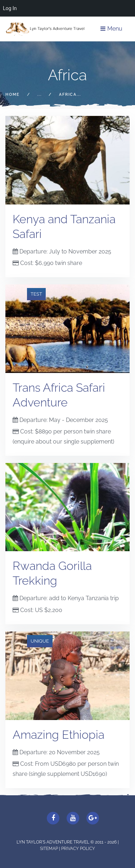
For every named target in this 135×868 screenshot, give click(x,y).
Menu (111, 29)
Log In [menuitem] (10, 8)
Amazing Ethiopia (58, 735)
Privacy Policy (78, 849)
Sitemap (49, 849)
